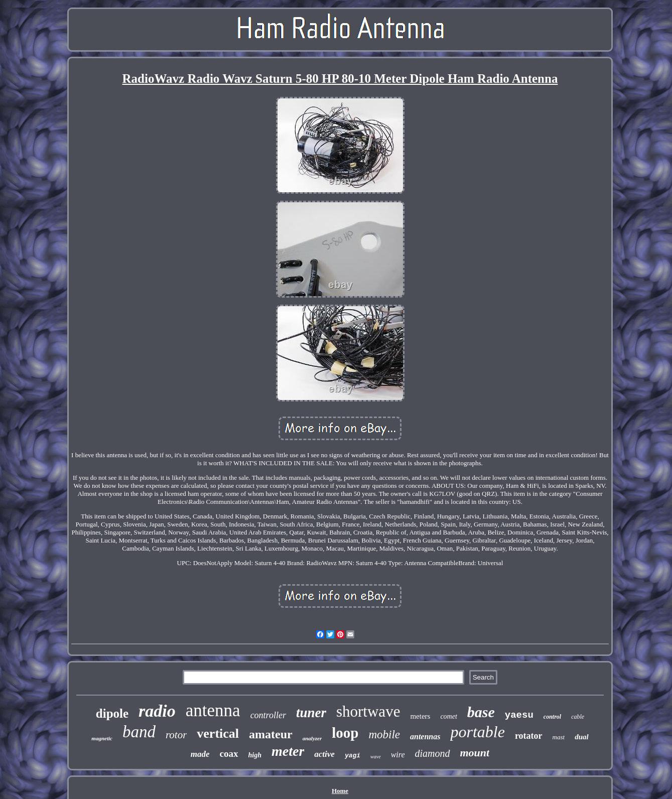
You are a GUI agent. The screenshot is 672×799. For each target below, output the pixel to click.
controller (268, 715)
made (200, 754)
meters (420, 716)
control (552, 717)
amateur (271, 734)
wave (376, 757)
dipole (112, 713)
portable (477, 732)
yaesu (519, 715)
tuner (311, 713)
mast (559, 737)
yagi (353, 756)
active (324, 754)
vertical (218, 734)
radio (157, 711)
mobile (384, 735)
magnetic (102, 738)
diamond (433, 753)
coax (229, 754)
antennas (425, 737)
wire (398, 755)
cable (578, 717)
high (255, 755)
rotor (176, 735)
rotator (529, 736)
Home (340, 791)
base (481, 712)
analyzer (312, 738)
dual (582, 737)
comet (448, 716)
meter (288, 751)
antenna (213, 710)
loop (345, 733)
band (139, 732)
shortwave (368, 711)
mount (475, 753)
